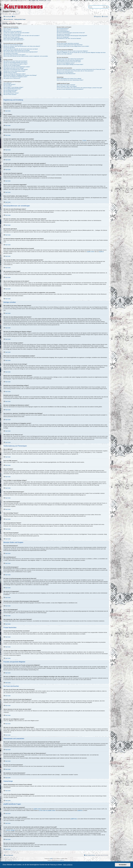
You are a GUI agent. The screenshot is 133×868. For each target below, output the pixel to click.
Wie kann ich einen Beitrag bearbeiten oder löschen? (15, 62)
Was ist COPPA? (7, 30)
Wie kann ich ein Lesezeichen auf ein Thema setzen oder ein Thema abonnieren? (75, 71)
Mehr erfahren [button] (68, 865)
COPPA (84, 141)
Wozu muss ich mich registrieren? (11, 28)
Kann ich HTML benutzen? (10, 84)
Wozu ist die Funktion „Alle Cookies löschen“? (14, 40)
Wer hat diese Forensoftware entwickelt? (66, 85)
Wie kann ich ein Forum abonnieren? (65, 72)
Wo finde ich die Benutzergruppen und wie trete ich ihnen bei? (71, 33)
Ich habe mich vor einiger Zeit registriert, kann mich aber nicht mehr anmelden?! (21, 36)
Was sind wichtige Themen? (10, 92)
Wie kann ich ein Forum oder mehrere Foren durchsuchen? (70, 59)
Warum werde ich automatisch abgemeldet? (13, 38)
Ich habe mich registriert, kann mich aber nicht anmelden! (16, 33)
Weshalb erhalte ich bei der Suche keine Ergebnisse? (69, 60)
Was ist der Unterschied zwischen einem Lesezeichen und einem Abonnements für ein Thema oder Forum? (81, 69)
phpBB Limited (91, 252)
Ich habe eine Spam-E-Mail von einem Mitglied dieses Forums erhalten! (73, 46)
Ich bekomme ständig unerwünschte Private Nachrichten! (70, 45)
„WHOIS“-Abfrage (10, 830)
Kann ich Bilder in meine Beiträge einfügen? (13, 87)
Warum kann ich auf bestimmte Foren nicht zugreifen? (16, 70)
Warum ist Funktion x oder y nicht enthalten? (67, 86)
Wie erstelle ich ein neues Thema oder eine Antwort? (15, 61)
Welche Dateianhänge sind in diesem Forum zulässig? (69, 79)
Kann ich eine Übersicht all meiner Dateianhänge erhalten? (70, 80)
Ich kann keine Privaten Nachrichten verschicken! (68, 43)
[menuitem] (14, 17)
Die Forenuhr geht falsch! (9, 48)
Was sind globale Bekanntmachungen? (12, 89)
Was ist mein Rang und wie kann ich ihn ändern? (15, 55)
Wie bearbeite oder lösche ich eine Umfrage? (14, 68)
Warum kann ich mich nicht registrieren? (13, 31)
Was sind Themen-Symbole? (10, 94)
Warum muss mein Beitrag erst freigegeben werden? (15, 77)
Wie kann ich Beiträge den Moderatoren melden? (15, 74)
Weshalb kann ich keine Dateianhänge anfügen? (14, 71)
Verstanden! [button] (123, 865)
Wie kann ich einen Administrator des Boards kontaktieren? (70, 89)
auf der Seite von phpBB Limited (47, 810)
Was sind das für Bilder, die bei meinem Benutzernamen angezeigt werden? (21, 52)
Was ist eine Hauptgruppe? (63, 37)
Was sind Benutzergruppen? (63, 31)
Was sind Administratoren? (63, 28)
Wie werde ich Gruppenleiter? (63, 34)
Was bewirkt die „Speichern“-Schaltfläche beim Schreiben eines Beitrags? (20, 75)
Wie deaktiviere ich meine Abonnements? (66, 74)
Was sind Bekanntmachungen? (11, 90)
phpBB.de (101, 252)
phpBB (51, 859)
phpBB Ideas (74, 819)
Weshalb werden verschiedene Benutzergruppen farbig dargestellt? (72, 36)
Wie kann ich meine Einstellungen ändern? (13, 45)
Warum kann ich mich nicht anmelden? (12, 34)
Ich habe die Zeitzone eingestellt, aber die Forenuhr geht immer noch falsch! (21, 49)
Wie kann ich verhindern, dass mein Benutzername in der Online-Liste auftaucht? (22, 46)
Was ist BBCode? (7, 83)
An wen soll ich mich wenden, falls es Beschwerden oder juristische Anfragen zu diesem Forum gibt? (79, 88)
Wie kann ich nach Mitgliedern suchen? (66, 63)
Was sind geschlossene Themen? (11, 93)
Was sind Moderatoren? (62, 30)
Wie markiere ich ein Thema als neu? (12, 78)
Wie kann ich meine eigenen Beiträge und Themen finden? (70, 64)
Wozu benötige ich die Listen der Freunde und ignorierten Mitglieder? (72, 51)
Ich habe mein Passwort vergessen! (12, 37)
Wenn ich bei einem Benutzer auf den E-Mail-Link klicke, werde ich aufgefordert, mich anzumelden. (26, 56)
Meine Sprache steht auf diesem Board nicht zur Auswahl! (17, 50)
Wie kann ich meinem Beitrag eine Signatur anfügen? (16, 64)
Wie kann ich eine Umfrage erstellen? (12, 65)
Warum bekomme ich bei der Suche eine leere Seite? (69, 62)
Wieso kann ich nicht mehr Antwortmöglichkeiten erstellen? (17, 67)
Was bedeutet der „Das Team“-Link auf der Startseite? (69, 38)
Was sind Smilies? (8, 86)
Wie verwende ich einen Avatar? (11, 53)
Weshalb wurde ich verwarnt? (10, 72)
